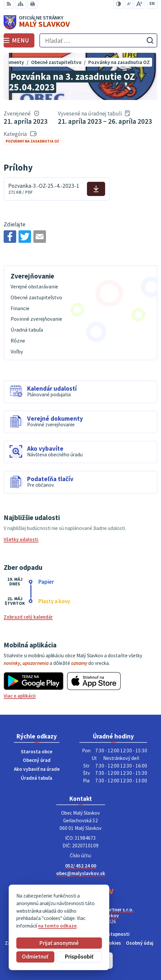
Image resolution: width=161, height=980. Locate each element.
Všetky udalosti (21, 539)
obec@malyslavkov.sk (81, 873)
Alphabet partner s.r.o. (109, 910)
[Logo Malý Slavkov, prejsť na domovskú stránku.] (80, 22)
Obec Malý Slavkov (99, 915)
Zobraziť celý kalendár (28, 617)
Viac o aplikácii (20, 696)
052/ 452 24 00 (81, 866)
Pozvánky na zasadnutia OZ (32, 141)
